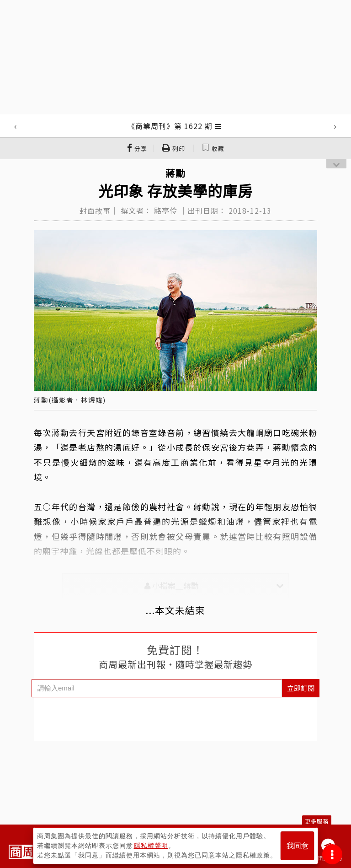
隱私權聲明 (151, 846)
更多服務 (317, 821)
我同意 (298, 846)
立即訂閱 (301, 688)
